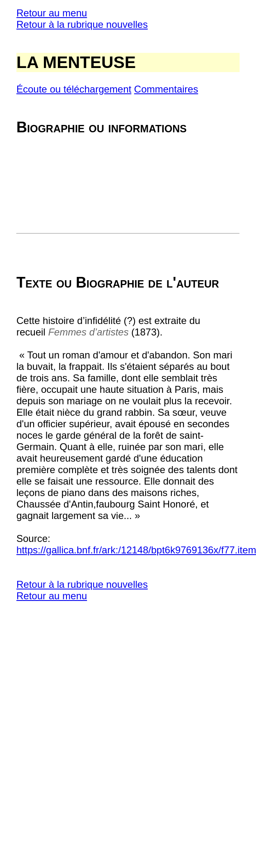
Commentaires (166, 89)
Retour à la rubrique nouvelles (82, 24)
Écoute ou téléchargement (74, 89)
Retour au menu (52, 13)
